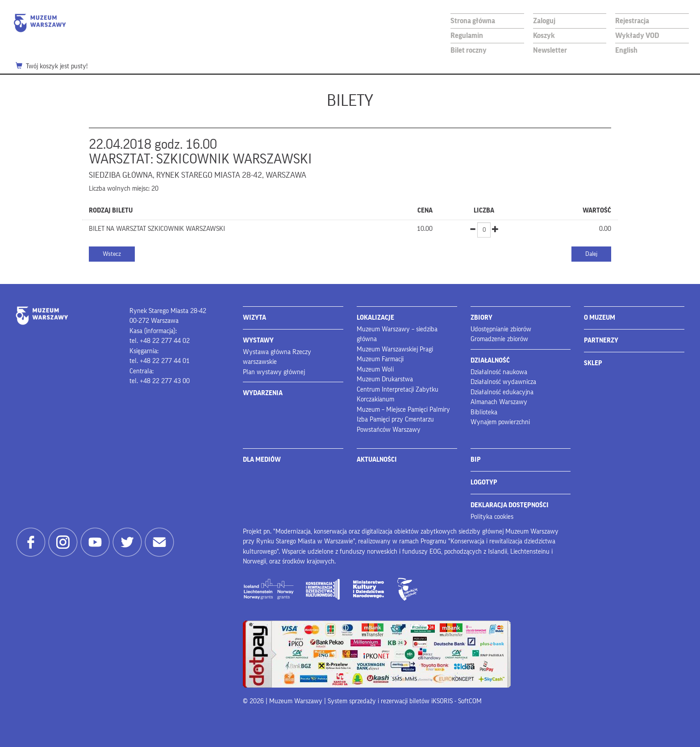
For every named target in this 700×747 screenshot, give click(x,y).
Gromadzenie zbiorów (499, 339)
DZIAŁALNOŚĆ (490, 361)
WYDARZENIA (263, 393)
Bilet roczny (469, 50)
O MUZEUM (600, 318)
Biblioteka (484, 412)
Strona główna (473, 21)
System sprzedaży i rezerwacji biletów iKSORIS (390, 701)
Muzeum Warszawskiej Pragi (395, 349)
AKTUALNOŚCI (377, 460)
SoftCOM (470, 701)
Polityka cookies (492, 517)
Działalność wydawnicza (503, 382)
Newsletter (550, 50)
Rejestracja (632, 21)
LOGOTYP (484, 482)
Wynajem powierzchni (500, 422)
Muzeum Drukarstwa (385, 379)
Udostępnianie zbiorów (501, 329)
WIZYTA (254, 318)
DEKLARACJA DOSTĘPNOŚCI (510, 505)
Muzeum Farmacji (380, 359)
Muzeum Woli (375, 369)
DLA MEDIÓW (262, 460)
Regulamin (467, 35)
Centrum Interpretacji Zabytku (398, 390)
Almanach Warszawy (499, 402)
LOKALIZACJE (375, 318)
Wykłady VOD (637, 35)
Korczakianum (375, 399)
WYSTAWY (258, 340)
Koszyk (544, 35)
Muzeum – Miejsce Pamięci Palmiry (403, 410)
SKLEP (593, 363)
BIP (476, 460)
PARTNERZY (601, 340)
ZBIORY (481, 318)
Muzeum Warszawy (40, 23)
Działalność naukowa (499, 372)
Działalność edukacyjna (502, 392)
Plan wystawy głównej (274, 372)
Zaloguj (544, 21)
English (626, 50)
